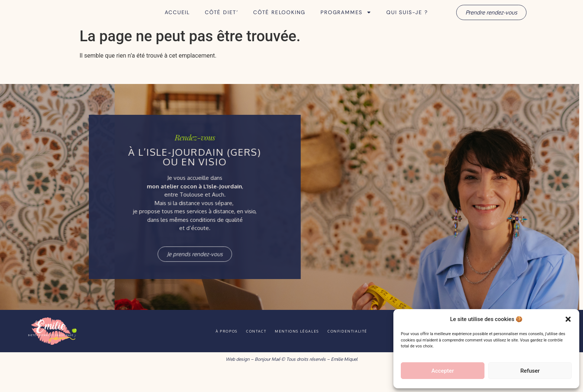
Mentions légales (301, 351)
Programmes (346, 23)
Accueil (177, 23)
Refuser (530, 371)
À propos (212, 351)
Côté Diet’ (222, 23)
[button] (568, 315)
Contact (251, 351)
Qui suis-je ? (407, 23)
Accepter (442, 371)
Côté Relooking (279, 23)
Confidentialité (362, 351)
